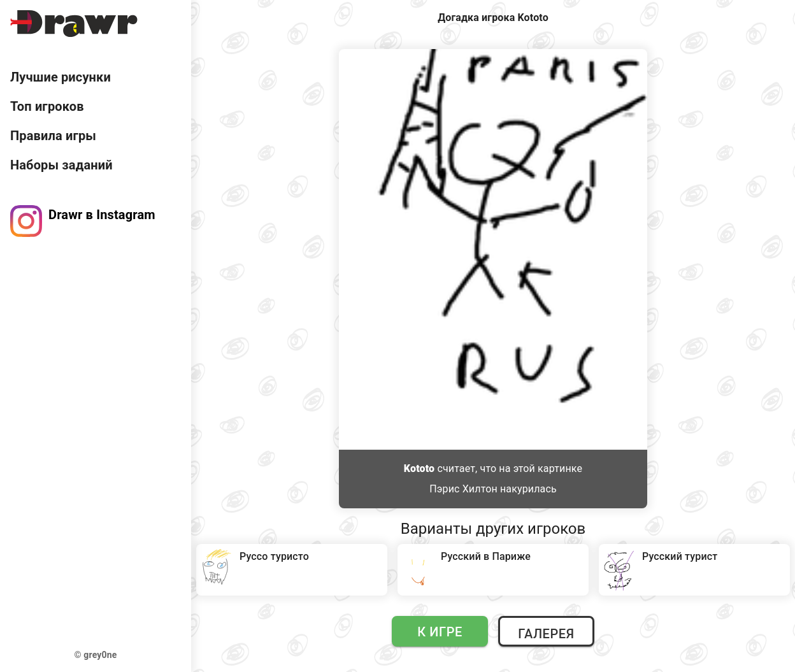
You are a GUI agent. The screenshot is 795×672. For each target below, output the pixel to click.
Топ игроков (47, 106)
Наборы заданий (61, 165)
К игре (440, 632)
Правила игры (53, 136)
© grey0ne (96, 655)
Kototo (419, 468)
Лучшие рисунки (61, 77)
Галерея (546, 634)
